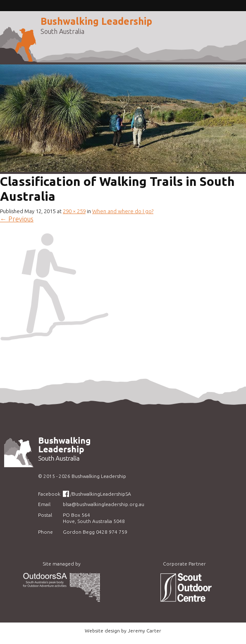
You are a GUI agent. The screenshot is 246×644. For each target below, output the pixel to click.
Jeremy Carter (144, 631)
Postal (45, 515)
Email (44, 504)
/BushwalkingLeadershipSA (101, 494)
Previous (17, 219)
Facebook (49, 494)
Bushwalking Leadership (96, 21)
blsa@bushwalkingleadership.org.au (104, 504)
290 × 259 (74, 211)
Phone (45, 532)
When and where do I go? (123, 211)
